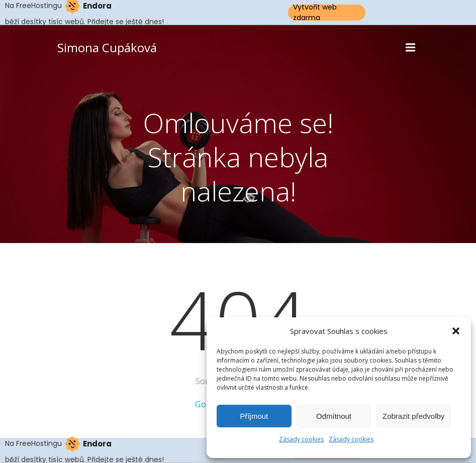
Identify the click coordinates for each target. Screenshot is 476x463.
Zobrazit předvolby (413, 416)
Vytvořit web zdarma (315, 13)
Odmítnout (334, 416)
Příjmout (254, 416)
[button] (456, 331)
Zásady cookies (301, 439)
